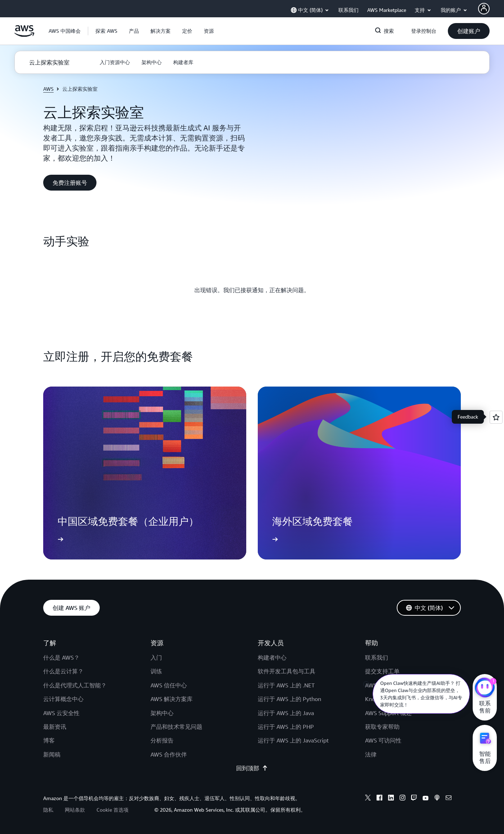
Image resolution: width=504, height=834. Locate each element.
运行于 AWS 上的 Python (289, 699)
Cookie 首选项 (112, 810)
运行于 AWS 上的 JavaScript (293, 740)
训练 (156, 671)
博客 (49, 740)
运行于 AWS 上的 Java (286, 713)
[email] (449, 799)
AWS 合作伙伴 (169, 754)
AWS (48, 89)
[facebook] (379, 799)
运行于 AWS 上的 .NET (286, 685)
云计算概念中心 (63, 699)
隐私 (48, 810)
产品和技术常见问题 (176, 727)
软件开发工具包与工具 (287, 671)
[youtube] (426, 799)
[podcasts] (437, 799)
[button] (106, 31)
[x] (368, 799)
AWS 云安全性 (61, 713)
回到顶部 (252, 768)
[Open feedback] (496, 417)
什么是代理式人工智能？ (75, 685)
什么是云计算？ (63, 671)
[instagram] (402, 799)
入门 (156, 657)
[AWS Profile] (484, 9)
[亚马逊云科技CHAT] (485, 688)
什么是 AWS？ (61, 657)
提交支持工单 (382, 671)
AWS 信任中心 (169, 685)
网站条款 (75, 810)
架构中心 (162, 713)
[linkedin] (391, 799)
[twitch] (414, 799)
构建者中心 (272, 657)
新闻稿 (52, 754)
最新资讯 (55, 727)
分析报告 (162, 740)
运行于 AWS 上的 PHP (286, 727)
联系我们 (377, 657)
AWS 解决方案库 (172, 699)
